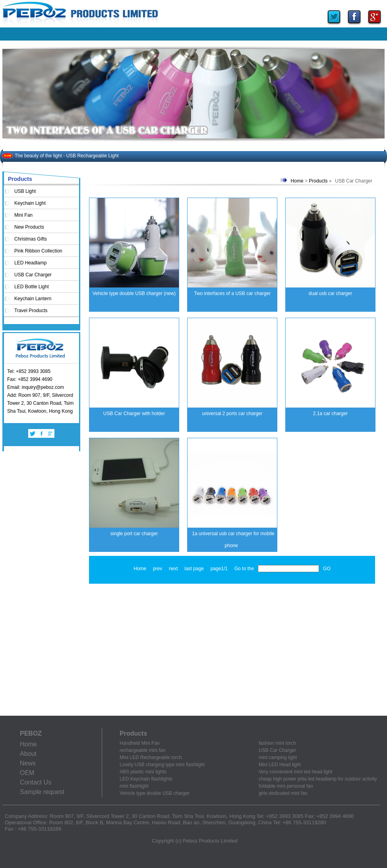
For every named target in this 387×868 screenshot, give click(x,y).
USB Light (25, 191)
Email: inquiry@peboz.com (36, 387)
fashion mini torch (277, 743)
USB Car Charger (33, 275)
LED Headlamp (30, 263)
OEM (27, 773)
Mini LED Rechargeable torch (151, 757)
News (28, 763)
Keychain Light (30, 203)
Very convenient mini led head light (295, 772)
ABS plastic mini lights (143, 772)
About (28, 754)
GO (327, 569)
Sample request (42, 792)
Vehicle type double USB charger (155, 793)
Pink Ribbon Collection (38, 251)
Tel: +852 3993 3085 (29, 371)
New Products (29, 227)
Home (297, 181)
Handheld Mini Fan (140, 743)
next (173, 569)
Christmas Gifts (31, 239)
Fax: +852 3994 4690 (30, 379)
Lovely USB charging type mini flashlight (162, 765)
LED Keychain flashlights (146, 779)
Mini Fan (23, 215)
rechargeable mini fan (142, 750)
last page (194, 569)
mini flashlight (134, 786)
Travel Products (31, 311)
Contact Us (36, 782)
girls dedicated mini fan (283, 793)
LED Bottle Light (32, 287)
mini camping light (278, 757)
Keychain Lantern (33, 299)
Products (318, 181)
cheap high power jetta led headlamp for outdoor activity (318, 779)
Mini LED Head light (280, 765)
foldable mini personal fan (286, 786)
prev (158, 569)
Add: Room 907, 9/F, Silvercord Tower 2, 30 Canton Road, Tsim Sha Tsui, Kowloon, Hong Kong (40, 403)
